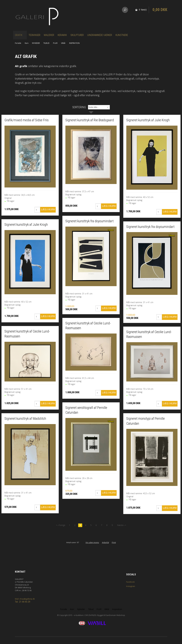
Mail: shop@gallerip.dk (25, 599)
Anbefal (105, 542)
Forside (18, 43)
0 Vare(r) (143, 10)
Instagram (131, 586)
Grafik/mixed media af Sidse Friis (27, 120)
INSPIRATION (74, 43)
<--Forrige (61, 525)
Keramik (62, 35)
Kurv (27, 43)
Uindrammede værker (100, 35)
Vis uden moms (92, 542)
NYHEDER (36, 43)
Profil (55, 43)
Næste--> (122, 525)
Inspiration (117, 609)
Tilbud (91, 609)
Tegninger (34, 35)
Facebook (130, 582)
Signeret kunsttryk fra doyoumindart (89, 221)
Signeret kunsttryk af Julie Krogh (26, 225)
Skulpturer (77, 35)
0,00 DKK (160, 10)
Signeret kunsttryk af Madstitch (25, 419)
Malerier (49, 35)
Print (114, 542)
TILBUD (46, 43)
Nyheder (81, 609)
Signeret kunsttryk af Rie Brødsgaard (90, 120)
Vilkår (63, 43)
